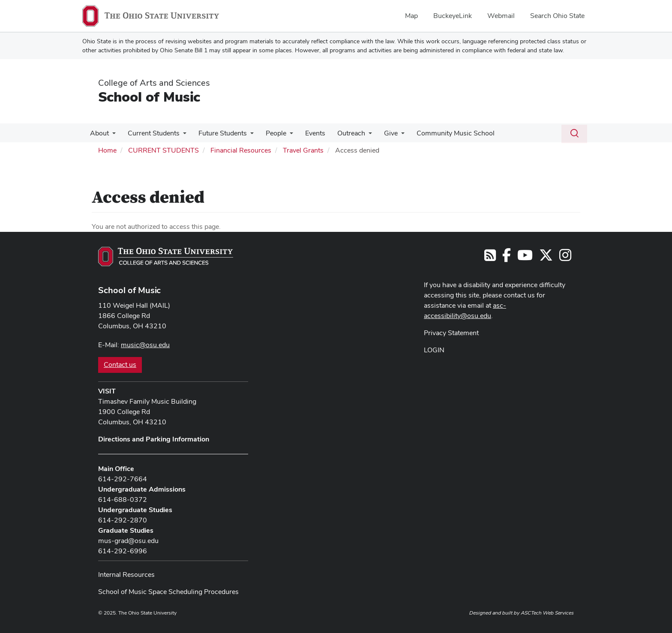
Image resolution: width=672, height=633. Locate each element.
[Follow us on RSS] (490, 258)
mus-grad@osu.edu (128, 541)
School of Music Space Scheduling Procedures (168, 592)
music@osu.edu (145, 345)
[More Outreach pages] (359, 135)
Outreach (342, 133)
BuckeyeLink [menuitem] (453, 16)
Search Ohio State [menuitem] (557, 16)
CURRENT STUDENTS (163, 150)
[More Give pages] (390, 135)
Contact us (120, 364)
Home (107, 150)
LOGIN (434, 350)
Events (307, 133)
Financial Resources (241, 150)
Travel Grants (303, 150)
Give (380, 133)
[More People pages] (284, 135)
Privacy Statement (451, 333)
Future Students (218, 133)
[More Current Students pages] (180, 135)
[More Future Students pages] (246, 135)
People (270, 133)
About (99, 133)
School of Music (149, 97)
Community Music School (443, 133)
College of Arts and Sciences (154, 83)
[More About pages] (111, 135)
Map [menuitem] (411, 16)
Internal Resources (126, 574)
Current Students (151, 133)
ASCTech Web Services (547, 613)
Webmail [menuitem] (501, 16)
